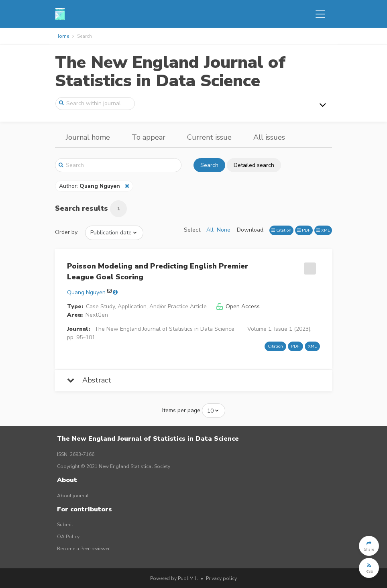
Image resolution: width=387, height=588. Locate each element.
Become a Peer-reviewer (83, 549)
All (210, 230)
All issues (269, 137)
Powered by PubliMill (174, 578)
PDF (304, 230)
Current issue (209, 137)
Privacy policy (221, 578)
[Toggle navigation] (320, 14)
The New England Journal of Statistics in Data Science (170, 72)
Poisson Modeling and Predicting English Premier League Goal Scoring (158, 272)
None (224, 230)
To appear (149, 137)
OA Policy (68, 537)
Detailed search (254, 165)
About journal (73, 496)
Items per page (181, 410)
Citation (281, 230)
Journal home (88, 137)
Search (209, 165)
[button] (369, 546)
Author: (90, 186)
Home (62, 36)
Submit (65, 525)
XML (323, 230)
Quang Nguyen (86, 292)
